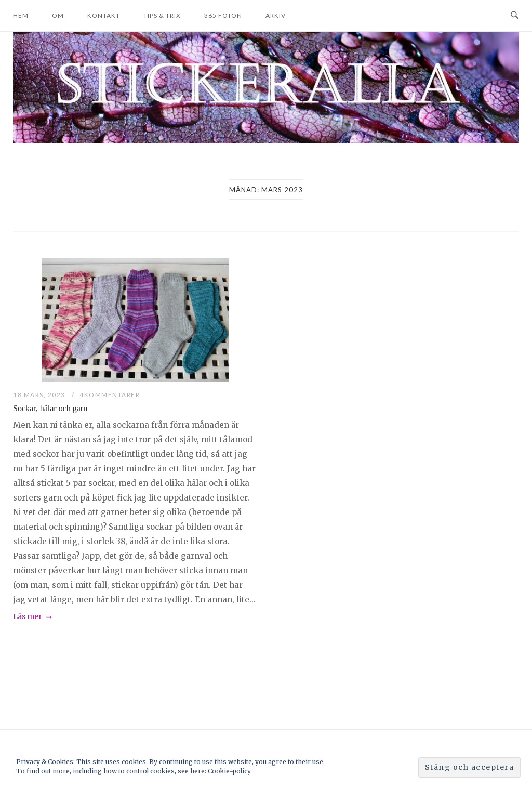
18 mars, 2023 (40, 395)
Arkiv (276, 15)
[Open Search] (515, 16)
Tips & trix (162, 15)
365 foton (223, 15)
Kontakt (104, 15)
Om (58, 15)
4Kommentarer (110, 395)
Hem (21, 15)
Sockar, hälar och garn (50, 408)
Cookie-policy (229, 771)
